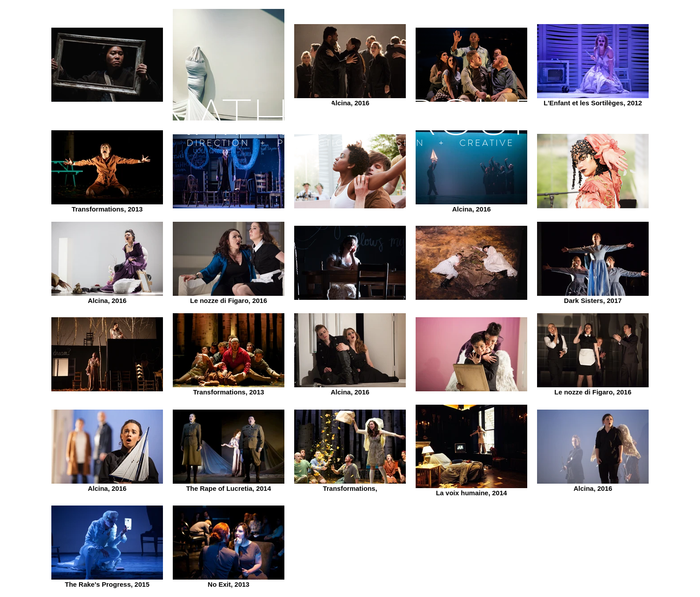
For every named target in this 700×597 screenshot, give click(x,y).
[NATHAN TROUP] (350, 116)
